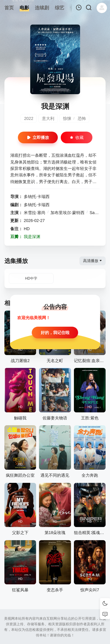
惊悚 (67, 118)
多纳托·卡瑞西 (37, 197)
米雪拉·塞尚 (35, 213)
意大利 (48, 118)
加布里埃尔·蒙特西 (67, 213)
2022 (29, 118)
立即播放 (38, 137)
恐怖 (82, 118)
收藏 (77, 137)
